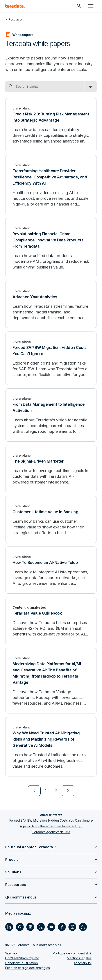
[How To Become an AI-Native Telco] (51, 570)
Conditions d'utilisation (21, 963)
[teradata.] (15, 6)
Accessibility (83, 963)
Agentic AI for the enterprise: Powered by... (51, 826)
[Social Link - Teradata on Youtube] (51, 927)
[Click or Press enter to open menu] (91, 6)
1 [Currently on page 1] (46, 791)
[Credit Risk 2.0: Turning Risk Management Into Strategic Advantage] (51, 125)
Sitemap (11, 953)
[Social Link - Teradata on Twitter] (41, 927)
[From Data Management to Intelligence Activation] (51, 415)
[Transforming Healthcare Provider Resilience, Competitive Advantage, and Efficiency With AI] (51, 185)
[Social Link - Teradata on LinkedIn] (9, 927)
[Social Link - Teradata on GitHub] (20, 927)
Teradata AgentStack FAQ (51, 832)
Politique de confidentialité (72, 953)
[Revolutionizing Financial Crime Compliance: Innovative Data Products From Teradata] (51, 248)
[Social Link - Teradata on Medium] (30, 927)
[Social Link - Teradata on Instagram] (72, 927)
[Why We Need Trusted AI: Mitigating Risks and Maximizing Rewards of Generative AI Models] (51, 747)
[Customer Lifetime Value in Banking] (51, 519)
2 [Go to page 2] (56, 791)
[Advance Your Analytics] (51, 304)
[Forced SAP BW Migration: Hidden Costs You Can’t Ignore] (51, 358)
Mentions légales (79, 958)
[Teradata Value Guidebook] (51, 621)
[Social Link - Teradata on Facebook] (62, 927)
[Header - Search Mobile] (79, 6)
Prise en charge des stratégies (28, 968)
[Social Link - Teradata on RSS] (83, 927)
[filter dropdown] (91, 87)
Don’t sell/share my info (22, 958)
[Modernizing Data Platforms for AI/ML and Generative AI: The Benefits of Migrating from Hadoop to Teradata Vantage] (51, 681)
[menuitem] (34, 791)
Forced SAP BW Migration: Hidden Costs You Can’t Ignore (51, 820)
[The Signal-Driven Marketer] (51, 469)
